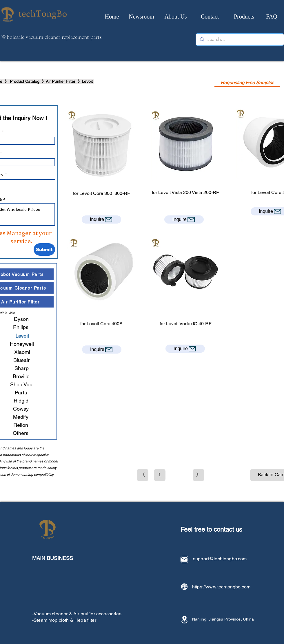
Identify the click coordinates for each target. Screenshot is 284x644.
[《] (143, 475)
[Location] (184, 620)
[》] (199, 475)
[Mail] (184, 559)
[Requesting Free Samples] (247, 83)
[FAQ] (272, 17)
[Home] (112, 17)
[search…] (240, 40)
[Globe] (184, 587)
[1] (160, 475)
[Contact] (210, 17)
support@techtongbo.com (220, 559)
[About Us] (176, 17)
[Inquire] (101, 219)
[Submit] (44, 249)
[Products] (244, 17)
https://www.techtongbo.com (221, 587)
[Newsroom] (141, 17)
